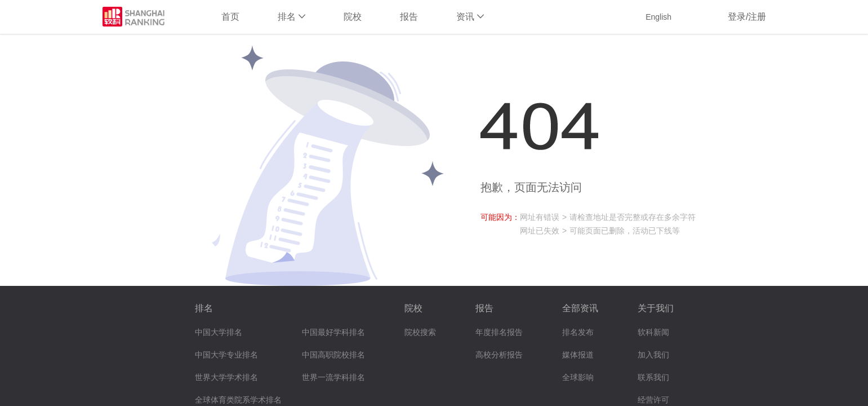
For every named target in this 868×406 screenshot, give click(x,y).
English (658, 17)
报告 (409, 17)
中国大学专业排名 (226, 355)
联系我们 (653, 378)
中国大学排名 (219, 332)
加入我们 (653, 355)
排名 (291, 17)
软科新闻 (653, 332)
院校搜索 (420, 332)
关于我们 (656, 308)
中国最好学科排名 (333, 332)
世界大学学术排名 (226, 378)
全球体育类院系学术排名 (238, 400)
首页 (230, 17)
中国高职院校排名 (333, 355)
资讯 (470, 17)
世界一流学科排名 (333, 378)
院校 (353, 17)
